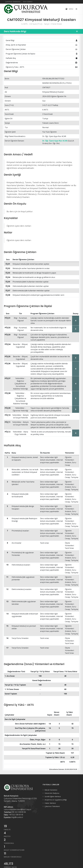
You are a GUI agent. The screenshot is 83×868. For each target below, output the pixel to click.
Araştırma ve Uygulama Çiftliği (56, 800)
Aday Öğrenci (28, 2)
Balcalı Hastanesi (51, 790)
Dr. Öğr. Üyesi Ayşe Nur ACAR (55, 141)
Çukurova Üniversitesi (13, 2)
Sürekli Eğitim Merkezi (53, 796)
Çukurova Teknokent (52, 806)
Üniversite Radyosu (52, 793)
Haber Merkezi (50, 803)
